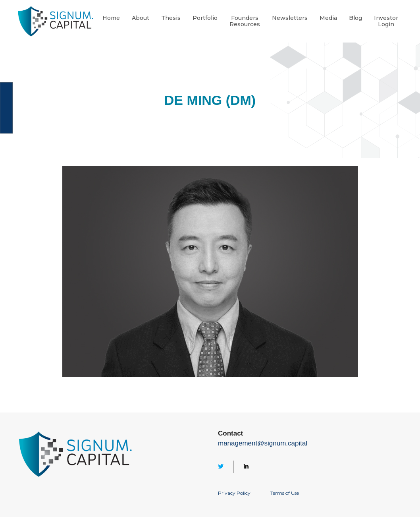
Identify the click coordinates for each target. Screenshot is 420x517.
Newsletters (290, 18)
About (141, 18)
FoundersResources (245, 21)
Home (111, 18)
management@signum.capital (263, 443)
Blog (355, 18)
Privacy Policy (234, 493)
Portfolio (205, 18)
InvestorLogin (386, 21)
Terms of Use (285, 493)
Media (328, 18)
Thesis (171, 18)
